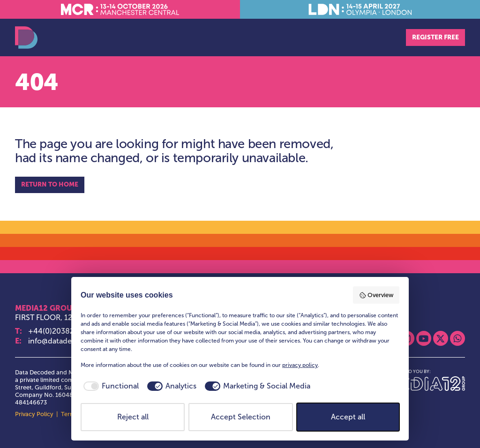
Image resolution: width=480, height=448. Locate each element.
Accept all (348, 417)
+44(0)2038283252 (62, 331)
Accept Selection (241, 417)
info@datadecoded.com (70, 341)
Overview (376, 295)
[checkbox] (110, 386)
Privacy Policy (34, 414)
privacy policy (300, 365)
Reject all (133, 417)
